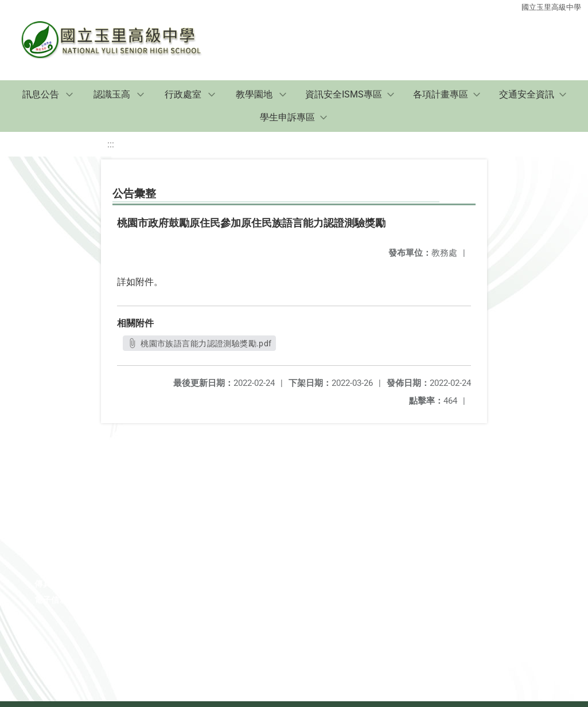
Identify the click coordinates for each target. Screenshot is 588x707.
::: (111, 144)
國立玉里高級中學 (551, 7)
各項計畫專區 (441, 94)
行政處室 (183, 94)
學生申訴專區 (287, 117)
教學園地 (254, 94)
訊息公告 (41, 94)
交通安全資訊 (527, 94)
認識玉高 (112, 94)
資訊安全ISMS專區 (344, 94)
